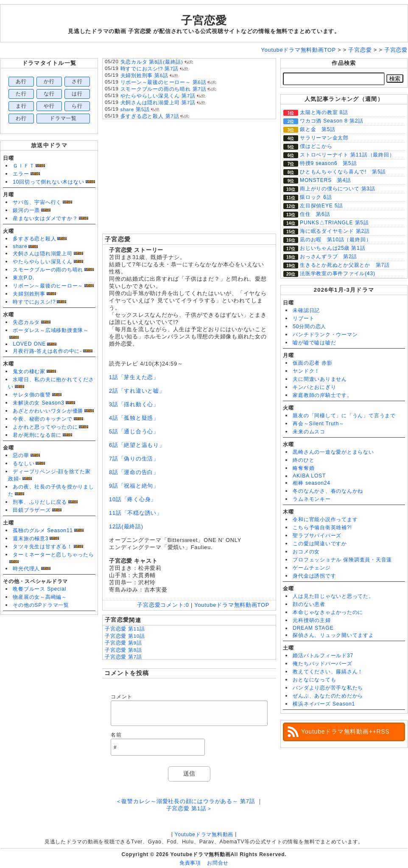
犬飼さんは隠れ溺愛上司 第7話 (158, 103)
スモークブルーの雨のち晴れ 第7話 (163, 89)
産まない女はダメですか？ (45, 218)
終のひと (303, 460)
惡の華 (21, 455)
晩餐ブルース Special (39, 589)
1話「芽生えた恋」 (134, 377)
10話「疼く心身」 (133, 499)
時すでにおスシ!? (34, 302)
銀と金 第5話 (318, 129)
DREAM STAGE (313, 628)
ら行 (77, 106)
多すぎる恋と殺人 (34, 239)
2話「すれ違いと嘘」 (137, 391)
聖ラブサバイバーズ (317, 536)
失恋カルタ (26, 322)
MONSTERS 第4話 (326, 180)
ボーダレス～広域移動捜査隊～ (51, 330)
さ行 (77, 81)
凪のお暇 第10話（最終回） (335, 240)
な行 (49, 94)
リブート (303, 318)
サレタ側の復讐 (32, 395)
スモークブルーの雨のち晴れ (48, 270)
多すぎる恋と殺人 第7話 (150, 116)
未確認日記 (306, 310)
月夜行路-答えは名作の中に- (47, 351)
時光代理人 (26, 569)
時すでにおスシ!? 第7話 (150, 69)
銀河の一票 (26, 210)
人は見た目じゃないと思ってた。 (333, 596)
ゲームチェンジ (312, 568)
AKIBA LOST (309, 476)
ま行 (21, 106)
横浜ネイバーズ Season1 (324, 704)
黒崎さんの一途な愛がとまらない (333, 452)
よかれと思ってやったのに (45, 427)
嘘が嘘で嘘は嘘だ (314, 343)
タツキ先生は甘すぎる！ (42, 547)
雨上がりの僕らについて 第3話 (338, 189)
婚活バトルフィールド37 (323, 656)
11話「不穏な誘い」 (136, 513)
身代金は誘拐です (314, 576)
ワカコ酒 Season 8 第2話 (332, 121)
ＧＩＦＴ (24, 166)
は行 (77, 94)
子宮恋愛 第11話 (125, 629)
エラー (21, 174)
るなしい (24, 463)
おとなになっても (314, 680)
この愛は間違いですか (320, 544)
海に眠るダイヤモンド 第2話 (335, 231)
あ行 (21, 81)
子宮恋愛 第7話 (123, 657)
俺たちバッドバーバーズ (322, 664)
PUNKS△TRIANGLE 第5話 (334, 223)
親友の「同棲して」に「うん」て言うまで (344, 416)
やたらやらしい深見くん (42, 262)
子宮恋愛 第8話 (123, 650)
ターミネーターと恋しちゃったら (53, 555)
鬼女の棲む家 (29, 371)
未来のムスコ (309, 432)
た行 (21, 94)
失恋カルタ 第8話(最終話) (152, 62)
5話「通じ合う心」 (134, 431)
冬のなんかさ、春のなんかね (328, 491)
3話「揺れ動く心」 (134, 404)
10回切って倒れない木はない (48, 182)
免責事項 (190, 863)
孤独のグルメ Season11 (43, 530)
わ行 (21, 118)
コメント (122, 697)
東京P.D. (24, 278)
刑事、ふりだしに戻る (40, 502)
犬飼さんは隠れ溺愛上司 (42, 254)
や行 (49, 106)
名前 (116, 735)
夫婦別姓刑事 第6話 (144, 75)
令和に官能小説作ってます (325, 519)
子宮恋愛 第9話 (123, 643)
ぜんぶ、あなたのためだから (328, 696)
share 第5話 (135, 109)
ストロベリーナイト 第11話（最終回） (347, 155)
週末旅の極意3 (31, 539)
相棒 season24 (312, 483)
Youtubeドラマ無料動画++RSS (345, 731)
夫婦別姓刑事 (29, 294)
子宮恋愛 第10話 (125, 636)
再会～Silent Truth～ (319, 424)
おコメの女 (306, 552)
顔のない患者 (309, 604)
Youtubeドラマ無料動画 (204, 835)
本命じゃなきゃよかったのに (328, 612)
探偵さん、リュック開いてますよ (333, 635)
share (20, 246)
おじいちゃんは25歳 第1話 (333, 248)
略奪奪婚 (303, 468)
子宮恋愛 (204, 20)
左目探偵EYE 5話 (321, 206)
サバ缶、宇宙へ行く (37, 202)
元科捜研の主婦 (312, 620)
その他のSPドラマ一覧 (41, 605)
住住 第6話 (315, 214)
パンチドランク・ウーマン (325, 335)
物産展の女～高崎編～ (40, 597)
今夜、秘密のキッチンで (42, 419)
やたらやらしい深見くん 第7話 (158, 96)
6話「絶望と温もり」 (137, 445)
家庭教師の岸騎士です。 (322, 395)
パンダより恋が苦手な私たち (328, 688)
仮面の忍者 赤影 (313, 363)
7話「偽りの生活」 (134, 459)
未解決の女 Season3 (38, 403)
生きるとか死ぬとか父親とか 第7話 (345, 265)
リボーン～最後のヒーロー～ (48, 286)
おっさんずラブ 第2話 (328, 257)
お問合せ (218, 863)
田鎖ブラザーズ (32, 510)
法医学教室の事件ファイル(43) (338, 274)
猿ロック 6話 (316, 197)
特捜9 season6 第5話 (328, 163)
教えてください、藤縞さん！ (328, 672)
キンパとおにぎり (314, 387)
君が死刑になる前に (37, 435)
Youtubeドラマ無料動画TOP (232, 605)
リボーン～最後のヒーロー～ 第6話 (163, 82)
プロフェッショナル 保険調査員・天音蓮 (342, 560)
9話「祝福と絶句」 (134, 486)
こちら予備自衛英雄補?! (322, 527)
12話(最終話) (126, 526)
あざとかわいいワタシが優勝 (48, 411)
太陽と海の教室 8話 (324, 112)
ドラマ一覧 (63, 118)
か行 (49, 81)
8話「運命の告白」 (134, 472)
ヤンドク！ (306, 371)
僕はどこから (316, 146)
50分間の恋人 (309, 327)
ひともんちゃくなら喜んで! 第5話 (343, 172)
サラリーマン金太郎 (324, 138)
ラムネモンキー (312, 499)
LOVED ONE (29, 344)
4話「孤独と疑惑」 (134, 418)
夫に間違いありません (320, 379)
